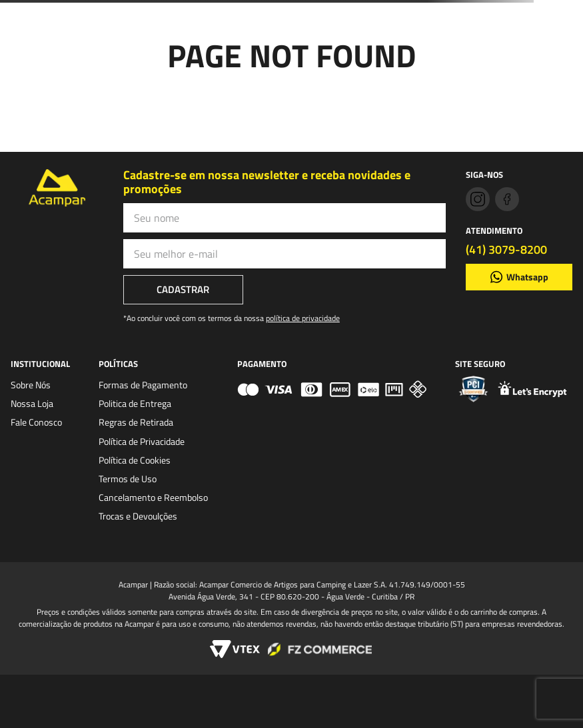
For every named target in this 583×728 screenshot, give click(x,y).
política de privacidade (303, 318)
